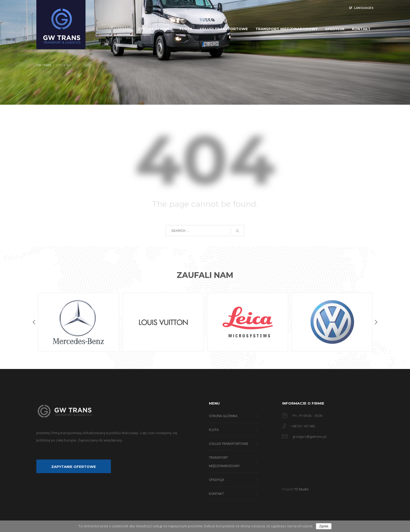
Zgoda (324, 526)
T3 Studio (301, 489)
